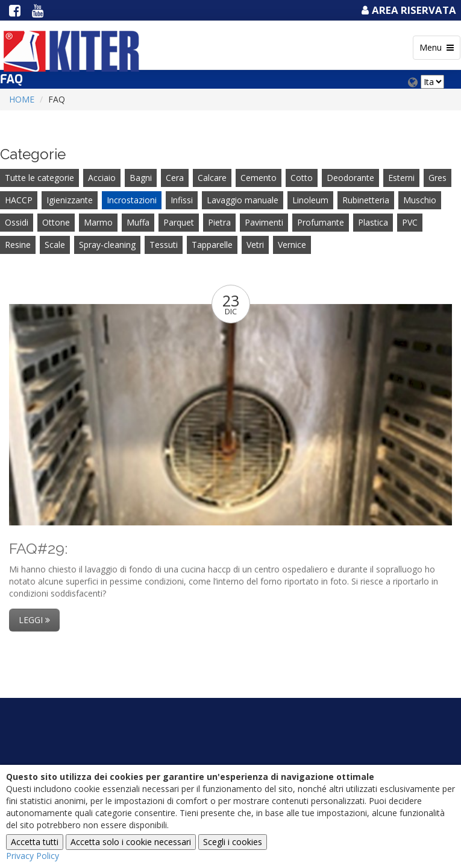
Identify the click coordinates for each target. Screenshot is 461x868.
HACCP (19, 200)
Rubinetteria (366, 200)
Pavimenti (264, 222)
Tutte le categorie (39, 178)
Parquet (179, 222)
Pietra (219, 222)
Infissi (182, 200)
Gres (437, 178)
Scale (55, 245)
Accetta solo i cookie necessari (131, 842)
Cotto (302, 178)
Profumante (321, 222)
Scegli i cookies (233, 842)
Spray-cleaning (107, 245)
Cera (175, 178)
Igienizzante (70, 200)
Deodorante (350, 178)
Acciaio (102, 178)
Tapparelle (212, 245)
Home (22, 99)
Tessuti (164, 245)
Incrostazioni (132, 200)
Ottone (56, 222)
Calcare (212, 178)
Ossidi (17, 222)
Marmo (98, 222)
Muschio (420, 200)
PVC (410, 222)
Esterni (401, 178)
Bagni (141, 178)
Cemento (259, 178)
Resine (18, 245)
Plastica (373, 222)
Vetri (255, 245)
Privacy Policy (33, 856)
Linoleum (310, 200)
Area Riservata (407, 10)
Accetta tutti (35, 842)
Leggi (34, 620)
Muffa (138, 222)
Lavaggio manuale (243, 200)
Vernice (292, 245)
